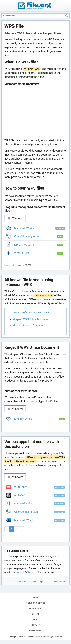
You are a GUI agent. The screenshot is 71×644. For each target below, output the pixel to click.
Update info (22, 582)
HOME (36, 597)
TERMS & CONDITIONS (36, 603)
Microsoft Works (24, 228)
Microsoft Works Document (29, 325)
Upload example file (38, 582)
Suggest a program (58, 582)
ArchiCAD (20, 495)
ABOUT (36, 620)
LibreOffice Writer (25, 245)
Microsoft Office (24, 504)
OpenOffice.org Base (26, 512)
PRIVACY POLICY (36, 609)
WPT (39, 631)
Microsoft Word (23, 520)
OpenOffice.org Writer (27, 236)
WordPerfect (22, 253)
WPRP (33, 631)
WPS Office (21, 487)
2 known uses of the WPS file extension (29, 313)
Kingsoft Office (23, 419)
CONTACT (36, 625)
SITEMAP (36, 614)
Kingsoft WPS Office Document (31, 319)
